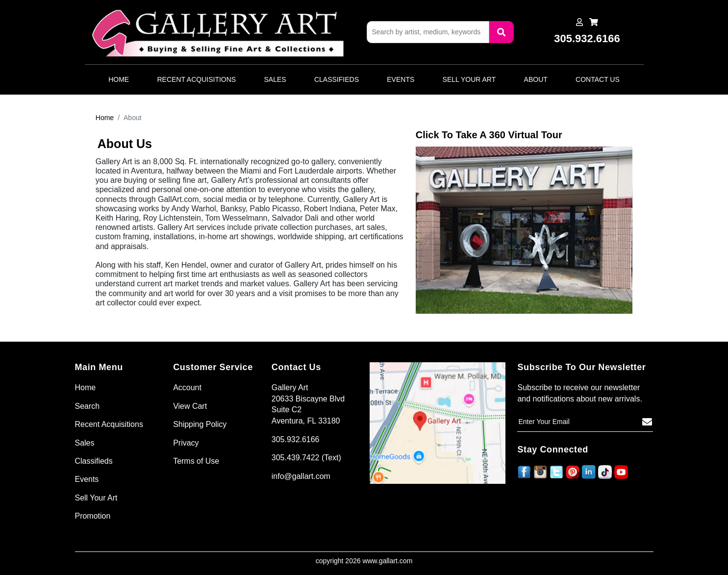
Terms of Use (196, 461)
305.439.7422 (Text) (306, 458)
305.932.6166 (296, 439)
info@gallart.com (301, 476)
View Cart (190, 406)
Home (119, 79)
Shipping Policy (200, 424)
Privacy (186, 443)
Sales (275, 79)
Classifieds (337, 79)
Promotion (93, 516)
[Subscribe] (647, 422)
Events (401, 79)
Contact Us (598, 79)
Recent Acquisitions (196, 79)
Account (187, 387)
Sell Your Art (469, 79)
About (536, 79)
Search (88, 406)
